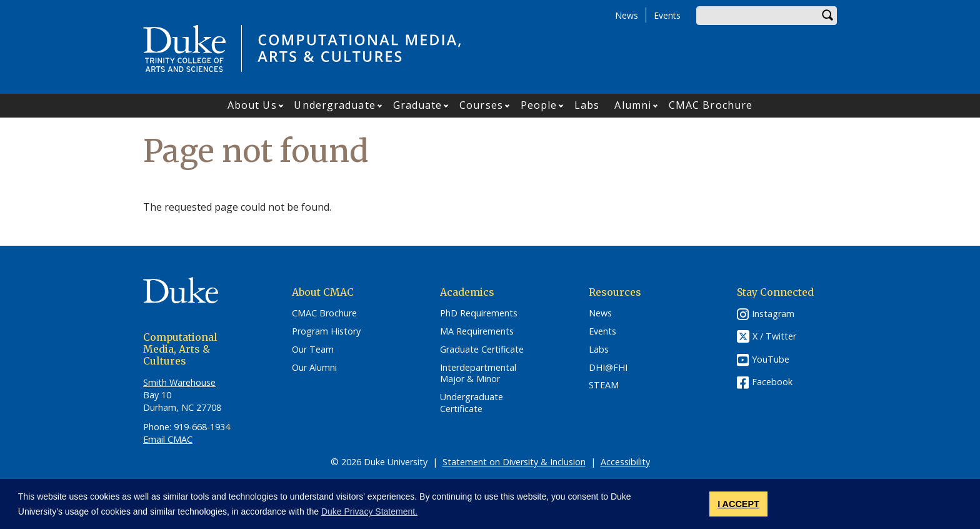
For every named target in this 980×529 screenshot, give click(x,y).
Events (667, 15)
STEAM (604, 385)
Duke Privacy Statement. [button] (369, 511)
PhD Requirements (479, 313)
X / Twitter (774, 337)
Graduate (418, 105)
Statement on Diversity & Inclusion (514, 462)
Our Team (313, 350)
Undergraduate (334, 105)
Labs (587, 105)
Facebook (772, 382)
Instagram (773, 314)
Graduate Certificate (482, 350)
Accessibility (625, 462)
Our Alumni (314, 368)
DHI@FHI (608, 368)
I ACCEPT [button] (738, 504)
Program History (326, 331)
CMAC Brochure (711, 105)
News (627, 15)
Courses (481, 105)
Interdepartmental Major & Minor (478, 374)
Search (827, 16)
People (539, 105)
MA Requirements (477, 331)
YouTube (771, 359)
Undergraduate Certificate (472, 403)
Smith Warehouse (179, 382)
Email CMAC (168, 439)
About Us (252, 105)
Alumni (633, 105)
